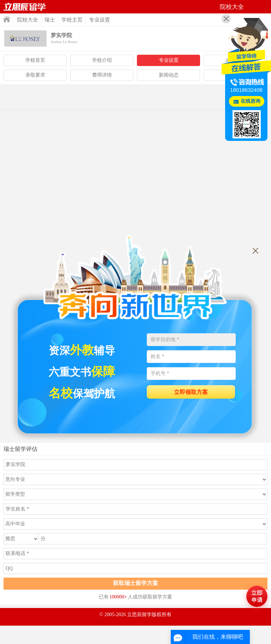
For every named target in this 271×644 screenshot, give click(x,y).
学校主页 (72, 20)
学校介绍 (102, 60)
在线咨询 (251, 101)
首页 (25, 7)
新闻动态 (169, 75)
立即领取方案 (191, 392)
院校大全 (28, 20)
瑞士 (50, 20)
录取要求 (35, 75)
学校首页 (35, 60)
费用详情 (102, 75)
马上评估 (257, 596)
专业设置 (169, 60)
